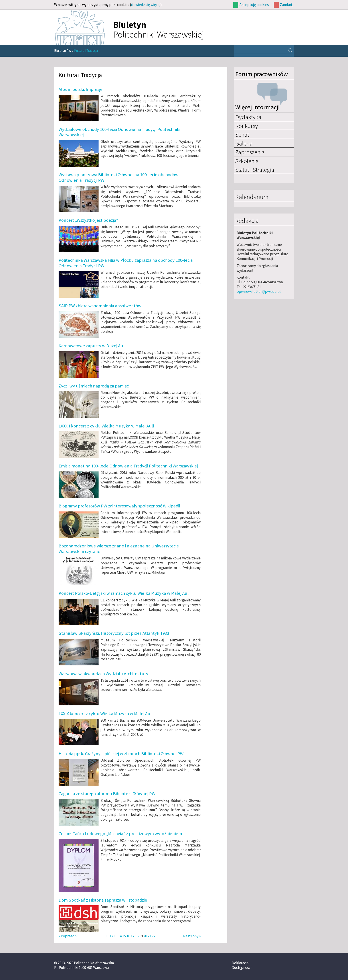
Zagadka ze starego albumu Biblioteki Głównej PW (107, 794)
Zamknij (286, 5)
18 (137, 936)
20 (145, 936)
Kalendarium (252, 197)
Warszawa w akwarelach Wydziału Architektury (103, 674)
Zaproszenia (250, 152)
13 (116, 936)
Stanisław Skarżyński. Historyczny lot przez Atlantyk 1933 (114, 633)
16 (128, 936)
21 (149, 936)
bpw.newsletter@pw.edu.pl (259, 291)
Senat (242, 134)
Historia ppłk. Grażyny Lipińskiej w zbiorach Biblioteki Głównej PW (121, 754)
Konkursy (247, 126)
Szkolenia (247, 161)
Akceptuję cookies (254, 5)
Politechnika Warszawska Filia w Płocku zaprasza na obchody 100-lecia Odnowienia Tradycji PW (126, 263)
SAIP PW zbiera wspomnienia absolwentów (100, 306)
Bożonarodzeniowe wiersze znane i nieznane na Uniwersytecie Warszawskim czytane (119, 549)
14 (120, 936)
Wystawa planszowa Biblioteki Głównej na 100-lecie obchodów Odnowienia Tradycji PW (119, 177)
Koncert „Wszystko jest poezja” (88, 220)
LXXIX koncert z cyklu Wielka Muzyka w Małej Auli (106, 714)
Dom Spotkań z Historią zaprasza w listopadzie (103, 900)
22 (154, 936)
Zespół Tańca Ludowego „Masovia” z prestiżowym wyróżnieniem (120, 834)
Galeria (244, 143)
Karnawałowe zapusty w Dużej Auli (92, 346)
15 (124, 936)
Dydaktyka (248, 117)
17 (132, 936)
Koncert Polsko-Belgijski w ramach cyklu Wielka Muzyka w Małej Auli (124, 593)
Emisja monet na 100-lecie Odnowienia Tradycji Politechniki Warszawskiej (128, 466)
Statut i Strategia (255, 170)
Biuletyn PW (63, 51)
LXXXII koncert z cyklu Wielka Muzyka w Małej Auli (106, 426)
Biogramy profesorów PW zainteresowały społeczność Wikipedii (119, 506)
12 (111, 936)
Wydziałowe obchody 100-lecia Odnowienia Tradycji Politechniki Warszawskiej (119, 132)
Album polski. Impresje (81, 89)
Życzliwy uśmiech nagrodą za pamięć (94, 386)
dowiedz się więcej (146, 5)
